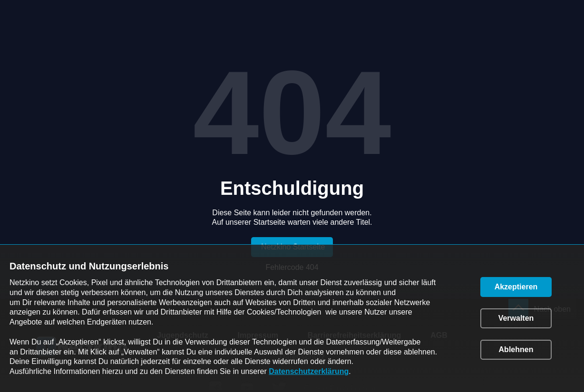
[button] (516, 287)
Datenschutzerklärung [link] (309, 371)
